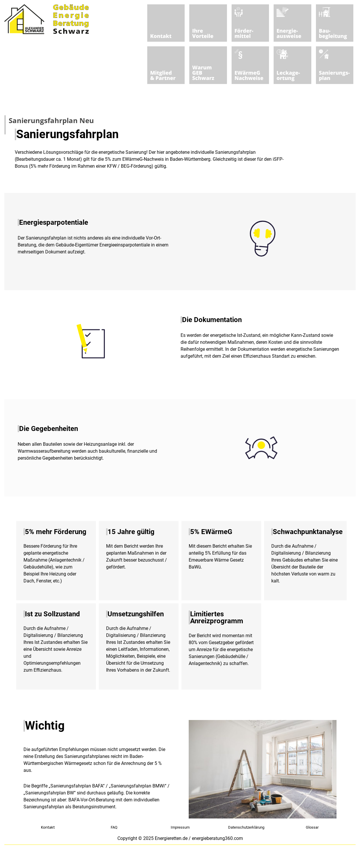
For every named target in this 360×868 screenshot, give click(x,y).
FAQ (114, 827)
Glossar (312, 827)
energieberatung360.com (217, 838)
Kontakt (48, 827)
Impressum (180, 827)
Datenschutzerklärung (246, 827)
